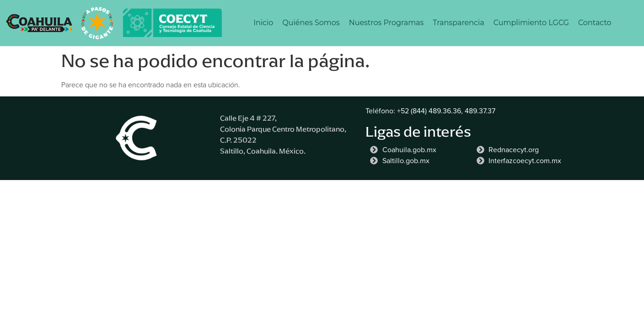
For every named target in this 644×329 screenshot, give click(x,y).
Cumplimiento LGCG (531, 23)
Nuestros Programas (386, 23)
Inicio (263, 23)
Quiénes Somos (311, 23)
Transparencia (458, 23)
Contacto (595, 23)
